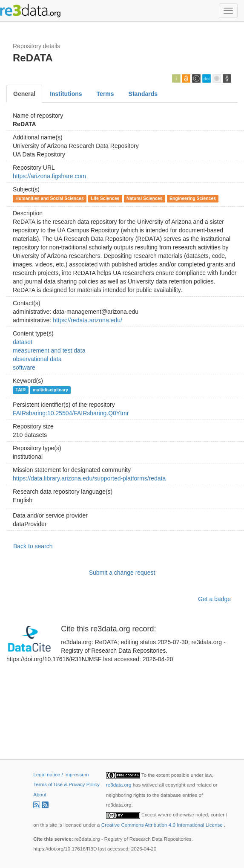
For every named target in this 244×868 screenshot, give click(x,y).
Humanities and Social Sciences (49, 198)
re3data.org (119, 785)
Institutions (66, 94)
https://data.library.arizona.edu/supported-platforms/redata (89, 478)
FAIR (20, 390)
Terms (105, 94)
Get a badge (214, 599)
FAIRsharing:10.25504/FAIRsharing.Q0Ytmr (71, 413)
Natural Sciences (145, 198)
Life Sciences (105, 198)
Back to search (33, 546)
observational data (37, 359)
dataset (23, 342)
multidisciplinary (50, 390)
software (24, 367)
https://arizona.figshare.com (49, 176)
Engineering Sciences (193, 198)
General (24, 94)
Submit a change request (122, 573)
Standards (143, 94)
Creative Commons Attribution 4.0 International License (163, 825)
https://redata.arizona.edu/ (88, 320)
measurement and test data (49, 350)
